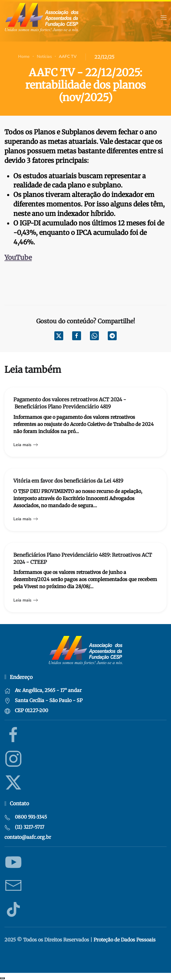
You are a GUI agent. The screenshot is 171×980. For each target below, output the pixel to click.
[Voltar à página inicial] (42, 17)
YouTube (18, 257)
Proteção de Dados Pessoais (125, 940)
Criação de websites (162, 957)
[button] (164, 18)
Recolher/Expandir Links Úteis (2, 978)
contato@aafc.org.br (28, 837)
